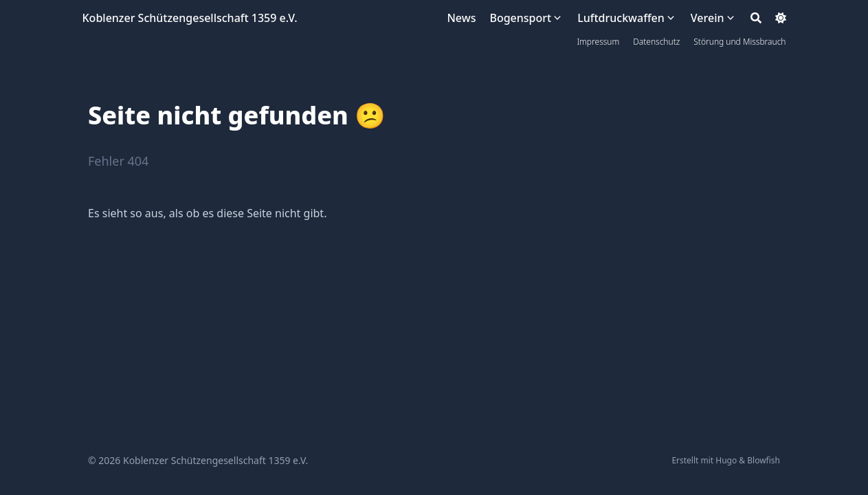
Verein (708, 18)
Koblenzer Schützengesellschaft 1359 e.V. (190, 18)
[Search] (756, 18)
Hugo (726, 460)
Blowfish (764, 460)
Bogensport (520, 18)
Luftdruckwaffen (621, 18)
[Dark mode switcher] (781, 18)
